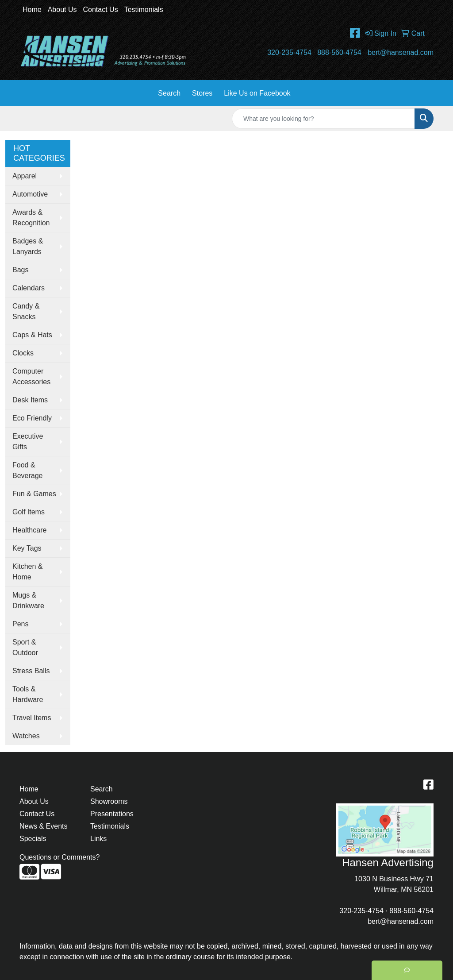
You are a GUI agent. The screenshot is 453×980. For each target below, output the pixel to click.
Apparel (25, 176)
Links (98, 839)
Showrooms (109, 801)
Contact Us (101, 10)
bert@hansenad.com (401, 52)
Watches (26, 736)
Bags (20, 270)
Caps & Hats (32, 335)
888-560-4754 (339, 52)
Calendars (29, 288)
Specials (33, 839)
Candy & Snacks (26, 311)
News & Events (43, 826)
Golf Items (29, 512)
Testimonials (144, 10)
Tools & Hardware (28, 694)
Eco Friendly (32, 418)
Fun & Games (34, 494)
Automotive (30, 194)
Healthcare (29, 530)
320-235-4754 (289, 52)
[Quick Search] (323, 119)
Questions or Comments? (60, 857)
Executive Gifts (28, 442)
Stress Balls (31, 671)
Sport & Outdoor (25, 647)
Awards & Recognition (31, 218)
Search (169, 93)
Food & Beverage (28, 470)
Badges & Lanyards (28, 246)
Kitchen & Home (27, 572)
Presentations (112, 814)
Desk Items (30, 400)
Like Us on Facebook (257, 93)
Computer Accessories (31, 376)
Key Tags (27, 548)
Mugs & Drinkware (28, 600)
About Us (62, 10)
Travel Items (32, 718)
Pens (20, 624)
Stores (202, 93)
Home (32, 10)
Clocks (23, 353)
